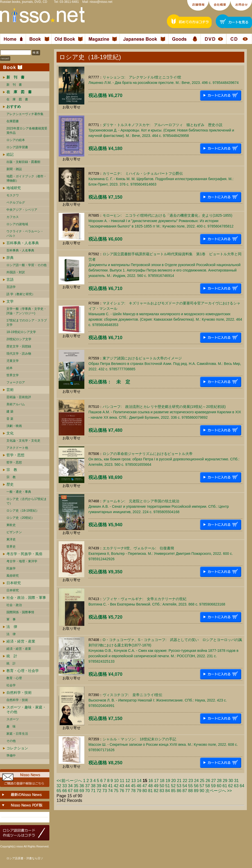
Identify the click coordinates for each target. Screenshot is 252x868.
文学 (10, 301)
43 (122, 786)
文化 (10, 433)
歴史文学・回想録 (19, 346)
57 (202, 786)
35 (76, 786)
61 (225, 786)
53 (179, 786)
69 (82, 791)
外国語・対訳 (16, 272)
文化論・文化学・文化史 (23, 441)
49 (156, 786)
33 (65, 786)
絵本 (10, 368)
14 (139, 781)
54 (185, 786)
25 (202, 781)
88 (191, 791)
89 (196, 791)
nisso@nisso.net (101, 2)
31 (237, 781)
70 (87, 791)
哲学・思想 (15, 455)
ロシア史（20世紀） (20, 518)
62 (231, 786)
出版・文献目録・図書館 (23, 162)
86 (179, 791)
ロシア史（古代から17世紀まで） (27, 501)
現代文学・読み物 (19, 354)
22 (185, 781)
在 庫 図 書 (17, 99)
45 (133, 786)
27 (214, 781)
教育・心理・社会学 (23, 671)
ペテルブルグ (16, 203)
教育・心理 (14, 678)
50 (162, 786)
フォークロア (16, 382)
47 (145, 786)
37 (87, 786)
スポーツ (13, 719)
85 (173, 791)
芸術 (10, 390)
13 (133, 781)
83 (162, 791)
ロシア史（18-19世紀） (23, 511)
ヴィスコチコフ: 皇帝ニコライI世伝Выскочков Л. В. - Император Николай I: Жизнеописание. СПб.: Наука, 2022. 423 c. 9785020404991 (158, 700)
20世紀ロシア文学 (19, 339)
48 (150, 786)
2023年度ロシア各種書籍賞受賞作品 (27, 131)
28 (219, 781)
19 (168, 781)
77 (128, 791)
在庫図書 (13, 121)
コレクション (17, 748)
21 (179, 781)
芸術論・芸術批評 (19, 397)
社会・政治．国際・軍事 (26, 598)
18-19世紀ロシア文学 (21, 332)
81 (150, 791)
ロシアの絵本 (16, 140)
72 (99, 791)
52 (173, 786)
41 (110, 786)
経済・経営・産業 (21, 641)
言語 (10, 279)
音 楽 (10, 419)
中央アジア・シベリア (22, 210)
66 (65, 791)
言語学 (11, 287)
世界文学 (13, 375)
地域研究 (14, 188)
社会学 (11, 685)
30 (231, 781)
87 (185, 791)
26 (208, 781)
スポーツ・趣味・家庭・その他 (26, 709)
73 (105, 791)
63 (236, 786)
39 (99, 786)
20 (174, 781)
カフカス (13, 217)
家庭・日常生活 (17, 734)
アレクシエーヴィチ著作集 (25, 114)
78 (133, 791)
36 (82, 786)
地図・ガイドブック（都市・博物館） (26, 178)
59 (213, 786)
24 (196, 781)
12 (128, 781)
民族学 (11, 568)
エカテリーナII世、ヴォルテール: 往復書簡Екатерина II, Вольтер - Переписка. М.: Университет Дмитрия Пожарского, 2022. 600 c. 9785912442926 (161, 554)
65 (59, 791)
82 (156, 791)
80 (145, 791)
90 (202, 791)
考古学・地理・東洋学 (22, 561)
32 (59, 786)
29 (225, 781)
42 (116, 786)
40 (105, 786)
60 (219, 786)
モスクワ (13, 195)
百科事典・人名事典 (23, 243)
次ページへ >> (219, 791)
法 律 (12, 627)
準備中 (11, 756)
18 (162, 781)
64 (242, 786)
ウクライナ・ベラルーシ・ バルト (25, 234)
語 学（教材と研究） (21, 294)
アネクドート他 (17, 448)
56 (196, 786)
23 (191, 781)
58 (208, 786)
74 (110, 791)
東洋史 (11, 539)
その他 (11, 741)
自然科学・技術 (19, 692)
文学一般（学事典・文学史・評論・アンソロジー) (26, 311)
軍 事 (11, 619)
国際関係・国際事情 (20, 612)
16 (151, 781)
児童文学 (13, 361)
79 (139, 791)
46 (139, 786)
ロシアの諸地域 (17, 224)
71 (93, 791)
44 (128, 786)
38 (93, 786)
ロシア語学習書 (17, 147)
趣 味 (11, 726)
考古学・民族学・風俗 (24, 554)
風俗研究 (13, 576)
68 (76, 791)
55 (191, 786)
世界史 (11, 547)
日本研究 (14, 583)
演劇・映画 (14, 426)
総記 (10, 154)
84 (168, 791)
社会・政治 (14, 605)
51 (168, 786)
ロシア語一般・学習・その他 (26, 265)
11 (122, 781)
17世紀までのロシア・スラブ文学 (27, 323)
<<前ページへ (69, 781)
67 (70, 791)
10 (116, 781)
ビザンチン (14, 532)
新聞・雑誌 (14, 169)
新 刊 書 (14, 85)
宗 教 (12, 470)
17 (156, 781)
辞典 (10, 258)
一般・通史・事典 (19, 492)
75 (116, 791)
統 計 (12, 656)
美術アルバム (16, 404)
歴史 (10, 484)
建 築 (10, 411)
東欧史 (11, 525)
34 (70, 786)
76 (122, 791)
